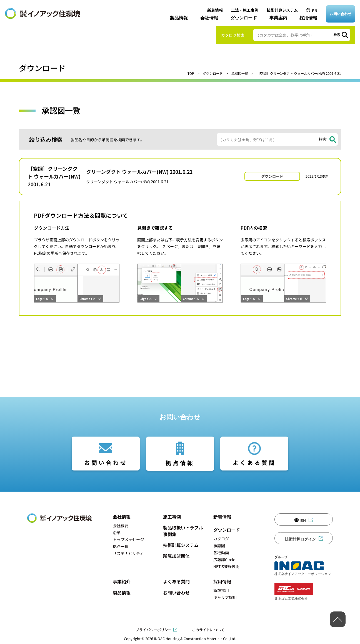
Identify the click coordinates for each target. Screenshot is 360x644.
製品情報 (179, 18)
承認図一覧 (240, 73)
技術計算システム (282, 10)
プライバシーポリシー (154, 630)
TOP (191, 73)
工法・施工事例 (245, 10)
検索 (337, 35)
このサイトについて (208, 630)
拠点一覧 (121, 546)
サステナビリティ (128, 553)
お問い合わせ (341, 14)
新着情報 (215, 10)
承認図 (219, 546)
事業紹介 (122, 581)
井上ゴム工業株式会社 (294, 592)
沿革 (117, 532)
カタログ (221, 539)
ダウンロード (244, 18)
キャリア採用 (225, 597)
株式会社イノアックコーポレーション (303, 569)
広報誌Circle (224, 559)
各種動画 (221, 553)
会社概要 (121, 526)
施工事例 (172, 517)
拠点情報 (180, 463)
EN (315, 11)
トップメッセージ (128, 539)
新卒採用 (221, 590)
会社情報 (209, 18)
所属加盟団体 (176, 556)
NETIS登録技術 (226, 566)
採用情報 (308, 18)
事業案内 (278, 18)
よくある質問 (254, 463)
